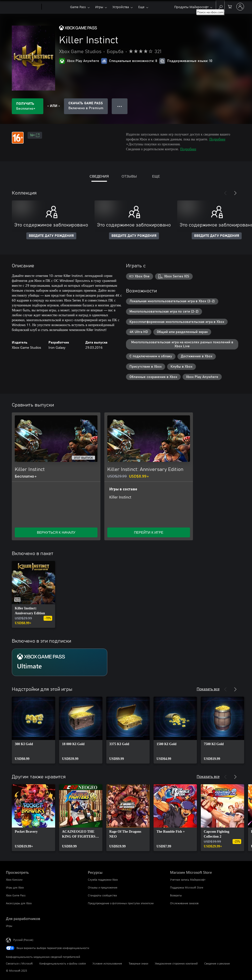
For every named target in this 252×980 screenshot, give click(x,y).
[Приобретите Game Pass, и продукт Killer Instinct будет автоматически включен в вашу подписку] (86, 106)
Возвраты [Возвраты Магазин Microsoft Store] (176, 895)
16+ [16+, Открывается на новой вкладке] (35, 135)
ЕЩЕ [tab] (156, 176)
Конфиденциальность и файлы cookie (63, 963)
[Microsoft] (23, 7)
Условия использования (107, 963)
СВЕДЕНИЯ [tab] (99, 176)
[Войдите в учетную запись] (240, 7)
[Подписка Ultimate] (60, 662)
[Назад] (225, 193)
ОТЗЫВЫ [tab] (129, 176)
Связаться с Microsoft (19, 963)
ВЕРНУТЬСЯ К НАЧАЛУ (56, 532)
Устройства (121, 7)
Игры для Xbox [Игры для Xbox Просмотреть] (15, 887)
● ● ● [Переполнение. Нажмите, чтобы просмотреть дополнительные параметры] (120, 106)
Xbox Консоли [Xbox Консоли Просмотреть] (14, 880)
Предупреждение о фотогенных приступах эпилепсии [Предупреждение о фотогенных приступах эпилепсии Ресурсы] (121, 903)
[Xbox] (55, 7)
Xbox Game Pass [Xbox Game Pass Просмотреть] (16, 895)
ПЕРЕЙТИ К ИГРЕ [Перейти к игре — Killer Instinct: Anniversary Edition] (149, 532)
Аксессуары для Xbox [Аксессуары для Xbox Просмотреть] (19, 903)
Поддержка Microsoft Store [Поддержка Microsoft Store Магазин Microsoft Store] (187, 887)
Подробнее (217, 139)
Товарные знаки (138, 963)
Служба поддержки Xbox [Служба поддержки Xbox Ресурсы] (103, 880)
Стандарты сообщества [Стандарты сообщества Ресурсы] (102, 895)
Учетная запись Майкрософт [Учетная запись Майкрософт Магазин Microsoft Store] (188, 880)
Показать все (208, 689)
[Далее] (235, 193)
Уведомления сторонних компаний (176, 963)
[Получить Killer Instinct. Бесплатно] (28, 106)
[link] (33, 594)
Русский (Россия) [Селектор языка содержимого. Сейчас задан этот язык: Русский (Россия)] (23, 940)
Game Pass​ (78, 7)
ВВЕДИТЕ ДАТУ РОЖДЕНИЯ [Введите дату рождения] (51, 236)
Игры (99, 7)
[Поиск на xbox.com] (220, 6)
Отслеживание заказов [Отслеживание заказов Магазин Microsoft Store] (184, 903)
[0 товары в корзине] (230, 6)
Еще (141, 7)
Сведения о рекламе (217, 963)
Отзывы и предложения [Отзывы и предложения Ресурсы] (103, 887)
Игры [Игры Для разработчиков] (9, 926)
